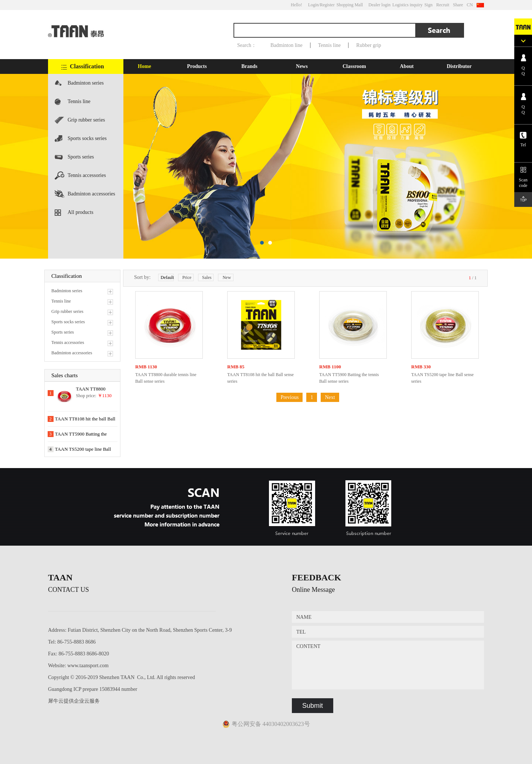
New (227, 277)
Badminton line (287, 45)
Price (187, 277)
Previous (289, 397)
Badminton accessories (91, 194)
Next (330, 397)
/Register (326, 5)
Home (144, 66)
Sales (207, 277)
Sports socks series (87, 138)
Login (313, 5)
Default (167, 277)
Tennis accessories (87, 175)
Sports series (81, 157)
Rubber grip (369, 45)
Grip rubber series (86, 120)
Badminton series (86, 83)
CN (470, 5)
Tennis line (330, 45)
